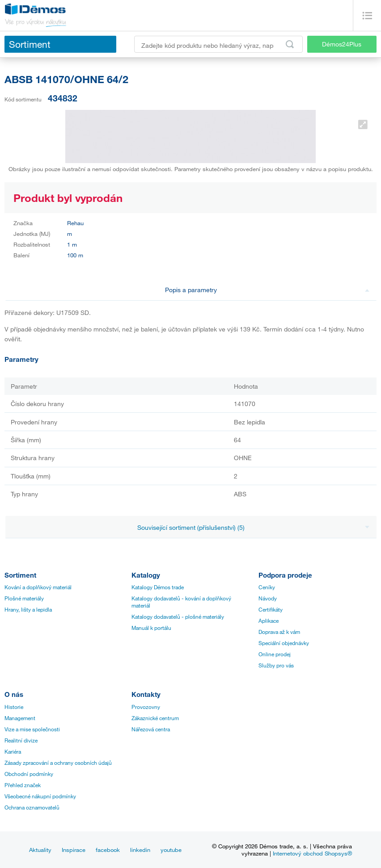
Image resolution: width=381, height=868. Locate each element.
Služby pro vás (276, 665)
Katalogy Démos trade (158, 587)
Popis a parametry (267, 290)
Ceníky (267, 587)
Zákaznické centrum (155, 718)
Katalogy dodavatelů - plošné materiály (178, 616)
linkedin (140, 850)
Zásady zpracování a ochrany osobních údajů (58, 763)
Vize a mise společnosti (32, 729)
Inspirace (74, 850)
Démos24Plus (342, 44)
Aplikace (269, 621)
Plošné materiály (24, 598)
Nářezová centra (151, 729)
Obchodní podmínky (29, 774)
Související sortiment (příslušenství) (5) (253, 527)
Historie (14, 707)
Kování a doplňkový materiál (38, 587)
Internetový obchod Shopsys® (312, 853)
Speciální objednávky (284, 643)
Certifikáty (271, 609)
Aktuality (40, 850)
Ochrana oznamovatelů (32, 807)
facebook (108, 850)
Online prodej (275, 654)
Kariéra (13, 751)
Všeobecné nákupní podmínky (40, 796)
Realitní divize (21, 740)
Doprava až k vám (279, 632)
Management (20, 718)
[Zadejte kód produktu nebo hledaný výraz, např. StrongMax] (218, 44)
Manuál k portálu (151, 628)
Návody (268, 598)
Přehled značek (23, 785)
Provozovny (146, 707)
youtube (171, 850)
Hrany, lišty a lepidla (28, 609)
